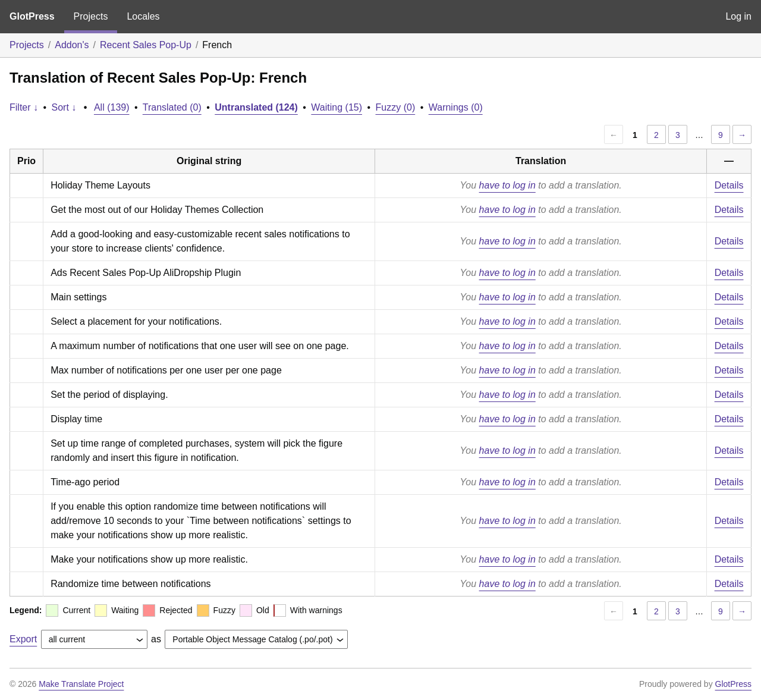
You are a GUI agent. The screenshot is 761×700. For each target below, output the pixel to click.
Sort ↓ (64, 107)
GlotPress (32, 16)
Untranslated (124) (256, 107)
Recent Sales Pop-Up (146, 45)
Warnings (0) (456, 107)
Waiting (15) (337, 107)
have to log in (507, 185)
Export (23, 639)
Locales (143, 16)
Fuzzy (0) (396, 107)
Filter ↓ (24, 107)
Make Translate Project (81, 684)
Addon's (72, 45)
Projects (91, 16)
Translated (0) (172, 107)
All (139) (112, 107)
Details (729, 185)
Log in (738, 16)
